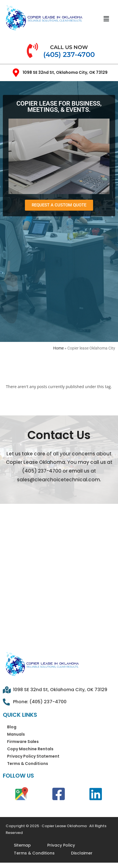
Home (58, 348)
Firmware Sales (23, 742)
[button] (106, 19)
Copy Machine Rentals (30, 749)
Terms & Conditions (28, 764)
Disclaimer (82, 853)
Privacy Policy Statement (33, 756)
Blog (12, 727)
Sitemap (22, 845)
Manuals (16, 734)
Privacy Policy (61, 845)
